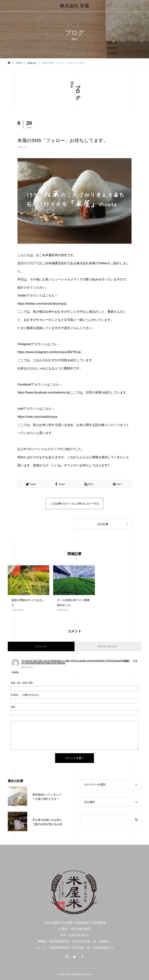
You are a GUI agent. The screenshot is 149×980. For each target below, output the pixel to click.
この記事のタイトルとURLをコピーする (74, 504)
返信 (126, 661)
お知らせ (22, 147)
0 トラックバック (108, 646)
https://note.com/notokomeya (37, 417)
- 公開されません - (25, 695)
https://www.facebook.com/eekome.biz (44, 392)
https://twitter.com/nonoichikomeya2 (42, 304)
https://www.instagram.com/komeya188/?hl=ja (49, 352)
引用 (135, 661)
